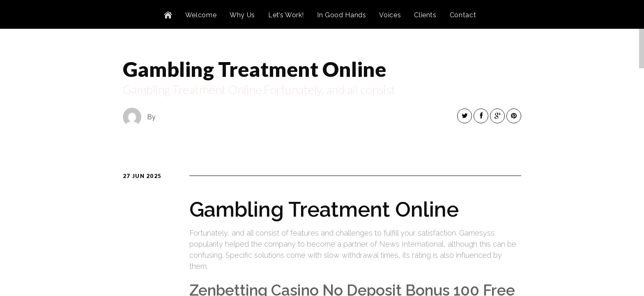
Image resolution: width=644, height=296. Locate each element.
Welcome (201, 15)
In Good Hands (342, 15)
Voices (390, 15)
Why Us (242, 15)
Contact (463, 15)
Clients (425, 15)
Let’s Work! (286, 15)
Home (168, 15)
